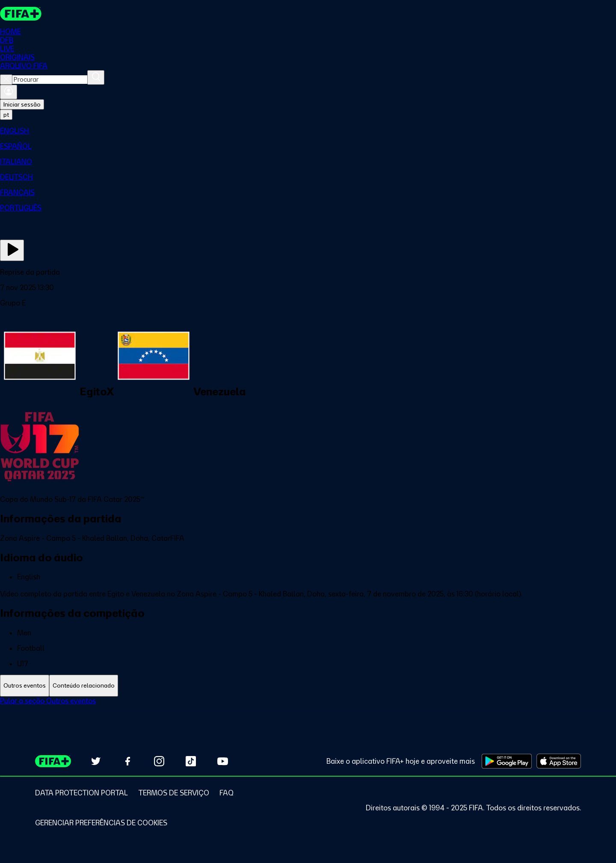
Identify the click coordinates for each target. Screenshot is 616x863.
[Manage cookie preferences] (101, 823)
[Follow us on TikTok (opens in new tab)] (191, 761)
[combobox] (50, 80)
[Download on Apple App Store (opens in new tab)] (559, 761)
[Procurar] (96, 77)
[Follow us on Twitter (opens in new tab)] (96, 761)
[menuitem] (308, 131)
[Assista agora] (12, 250)
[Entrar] (9, 92)
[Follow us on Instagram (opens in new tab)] (159, 761)
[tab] (25, 686)
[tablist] (308, 686)
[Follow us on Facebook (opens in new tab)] (127, 761)
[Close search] (6, 80)
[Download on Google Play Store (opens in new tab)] (507, 761)
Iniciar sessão (22, 104)
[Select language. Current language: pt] (6, 115)
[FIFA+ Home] (21, 14)
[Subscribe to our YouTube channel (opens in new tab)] (222, 761)
